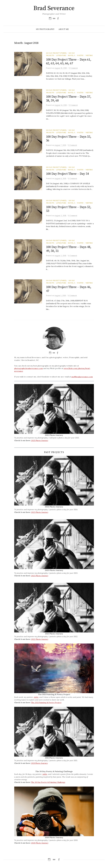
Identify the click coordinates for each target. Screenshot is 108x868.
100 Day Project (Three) (56, 53)
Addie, (36, 698)
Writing (89, 55)
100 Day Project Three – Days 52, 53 (69, 210)
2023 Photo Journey (40, 514)
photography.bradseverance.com (29, 370)
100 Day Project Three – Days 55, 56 (69, 139)
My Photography (45, 29)
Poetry (80, 55)
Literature (61, 55)
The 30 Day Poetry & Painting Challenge (48, 784)
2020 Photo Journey (40, 844)
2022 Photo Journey (40, 641)
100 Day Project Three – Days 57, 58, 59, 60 (69, 99)
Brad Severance (54, 8)
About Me (64, 29)
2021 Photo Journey (39, 765)
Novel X (72, 55)
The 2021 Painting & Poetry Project (46, 704)
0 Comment (73, 68)
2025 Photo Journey (40, 442)
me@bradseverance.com (82, 378)
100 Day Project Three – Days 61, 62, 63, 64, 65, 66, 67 (69, 62)
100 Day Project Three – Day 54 (68, 174)
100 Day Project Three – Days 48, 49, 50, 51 (69, 250)
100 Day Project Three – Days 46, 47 (69, 290)
